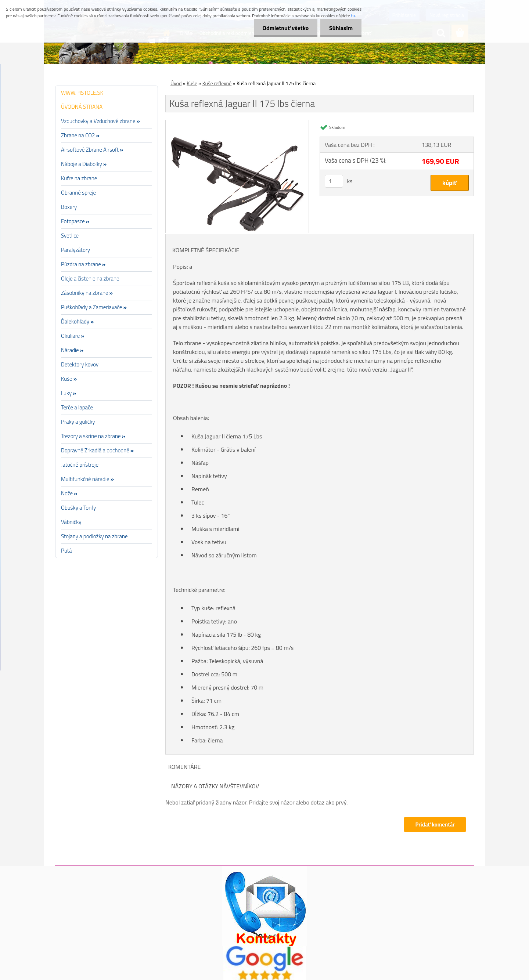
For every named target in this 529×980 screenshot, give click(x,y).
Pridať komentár (435, 824)
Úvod (176, 83)
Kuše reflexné (217, 83)
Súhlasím (341, 28)
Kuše (192, 83)
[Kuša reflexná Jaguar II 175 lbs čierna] (237, 123)
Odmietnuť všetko (284, 28)
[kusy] (334, 181)
